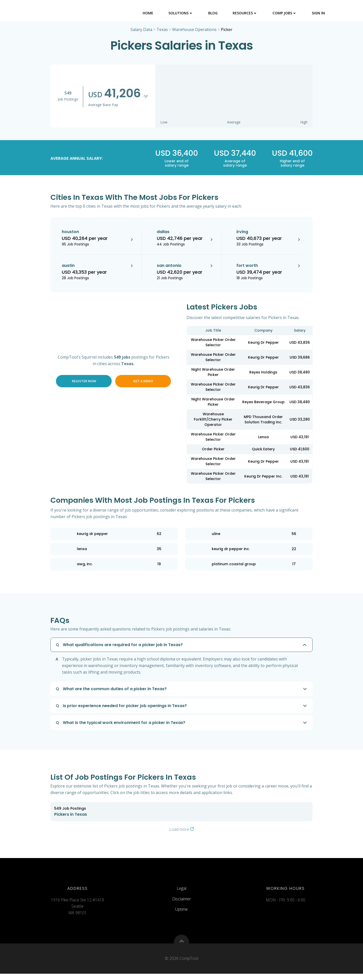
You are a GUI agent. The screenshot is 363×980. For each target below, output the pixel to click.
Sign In (319, 12)
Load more (182, 831)
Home (148, 12)
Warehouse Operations (194, 31)
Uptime (181, 913)
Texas (162, 31)
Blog (213, 12)
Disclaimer (181, 903)
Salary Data (141, 31)
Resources (246, 12)
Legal (181, 892)
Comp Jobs (285, 12)
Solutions (181, 12)
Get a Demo (143, 382)
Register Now (84, 382)
